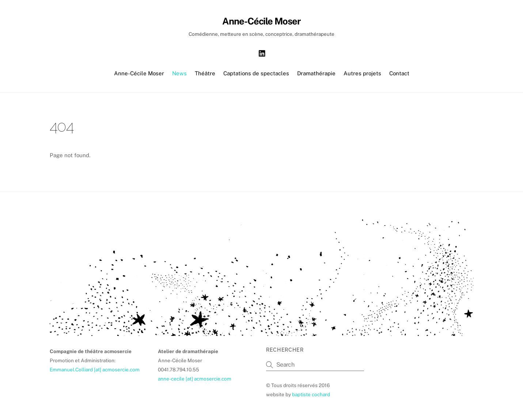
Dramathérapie (316, 73)
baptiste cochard (311, 394)
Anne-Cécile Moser (139, 73)
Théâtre (205, 73)
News (179, 73)
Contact (399, 73)
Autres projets (362, 73)
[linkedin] (262, 52)
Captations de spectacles (256, 73)
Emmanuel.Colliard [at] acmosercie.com (95, 370)
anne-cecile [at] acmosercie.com (195, 379)
